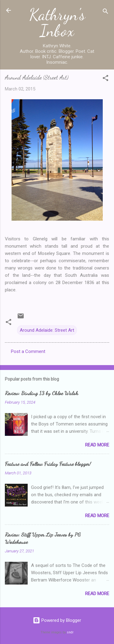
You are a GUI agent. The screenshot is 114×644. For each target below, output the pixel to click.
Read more (97, 445)
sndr (70, 632)
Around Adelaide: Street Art (47, 330)
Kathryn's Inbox (57, 23)
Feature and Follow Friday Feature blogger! (48, 464)
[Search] (105, 12)
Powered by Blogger (57, 620)
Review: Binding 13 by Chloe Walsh (41, 393)
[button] (105, 79)
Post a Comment (28, 351)
